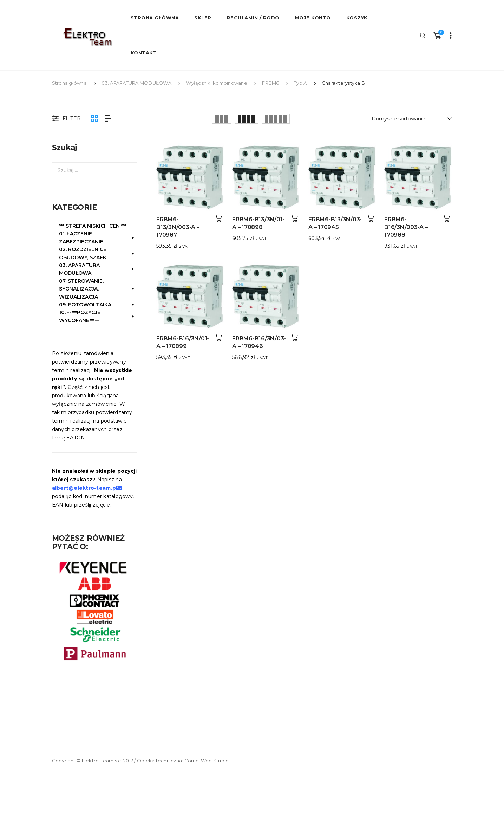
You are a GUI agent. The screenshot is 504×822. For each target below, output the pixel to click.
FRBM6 (270, 83)
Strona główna (69, 83)
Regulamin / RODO (253, 18)
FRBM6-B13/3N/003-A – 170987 (178, 227)
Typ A (300, 83)
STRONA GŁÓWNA (155, 18)
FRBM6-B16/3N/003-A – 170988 (401, 227)
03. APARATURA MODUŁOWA (136, 83)
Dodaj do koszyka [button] (219, 218)
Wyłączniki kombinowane (217, 83)
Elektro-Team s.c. (102, 761)
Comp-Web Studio (207, 761)
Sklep (203, 18)
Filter (66, 119)
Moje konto (313, 18)
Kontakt (144, 53)
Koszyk (357, 18)
